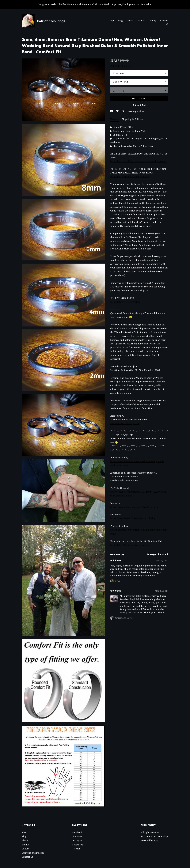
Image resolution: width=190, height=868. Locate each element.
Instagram (78, 840)
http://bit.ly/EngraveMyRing (125, 302)
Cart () (164, 20)
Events (141, 20)
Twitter (76, 849)
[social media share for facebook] (112, 111)
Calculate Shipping (120, 66)
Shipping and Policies (33, 853)
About (130, 20)
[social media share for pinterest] (124, 111)
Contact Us (27, 857)
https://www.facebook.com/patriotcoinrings (133, 518)
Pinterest (77, 836)
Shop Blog (78, 845)
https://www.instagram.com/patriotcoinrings (134, 507)
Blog (120, 20)
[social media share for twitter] (118, 111)
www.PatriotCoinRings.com (125, 423)
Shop (111, 20)
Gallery (152, 20)
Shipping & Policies (132, 119)
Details (115, 119)
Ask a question (136, 111)
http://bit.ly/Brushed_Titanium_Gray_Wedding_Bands (138, 161)
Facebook (77, 832)
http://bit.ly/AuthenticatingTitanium (130, 176)
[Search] (167, 24)
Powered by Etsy (149, 840)
